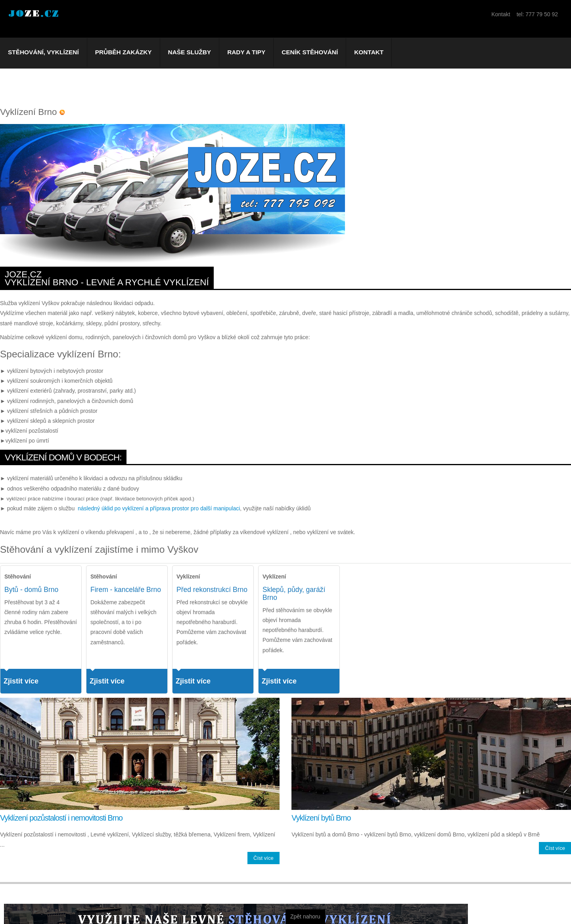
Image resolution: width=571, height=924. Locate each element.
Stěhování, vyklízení (43, 52)
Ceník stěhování (310, 52)
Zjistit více (21, 681)
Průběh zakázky (124, 52)
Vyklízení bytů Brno (321, 818)
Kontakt (369, 52)
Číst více (263, 858)
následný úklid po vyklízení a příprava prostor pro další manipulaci (159, 508)
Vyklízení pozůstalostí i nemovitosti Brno (61, 818)
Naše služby (190, 52)
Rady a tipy (246, 52)
